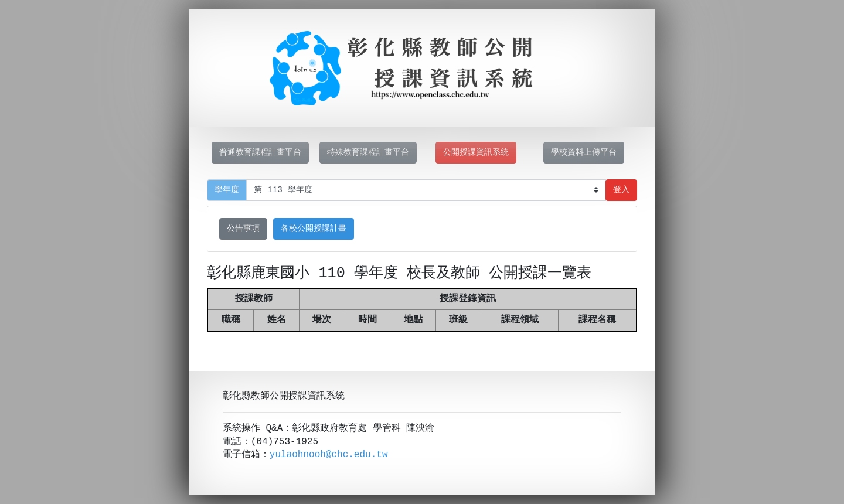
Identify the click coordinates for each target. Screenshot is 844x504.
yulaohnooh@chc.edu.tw (329, 455)
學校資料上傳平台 (584, 153)
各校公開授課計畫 (314, 229)
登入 (621, 190)
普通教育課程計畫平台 (260, 153)
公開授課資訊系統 (476, 153)
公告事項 (243, 229)
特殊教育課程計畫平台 (368, 153)
